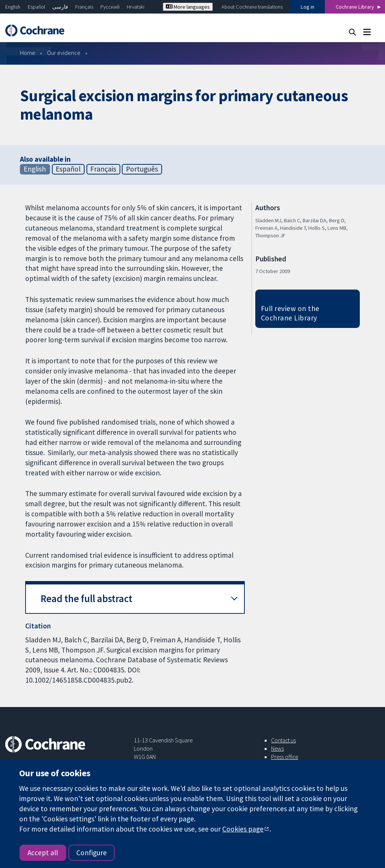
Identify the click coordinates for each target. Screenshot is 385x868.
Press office (285, 757)
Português (142, 169)
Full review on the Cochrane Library (290, 313)
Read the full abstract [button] (86, 599)
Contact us (283, 740)
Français (84, 7)
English (13, 7)
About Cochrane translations (252, 7)
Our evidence (64, 53)
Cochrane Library (355, 7)
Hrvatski (136, 7)
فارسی (60, 7)
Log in (308, 7)
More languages (188, 7)
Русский (110, 7)
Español (36, 7)
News (277, 748)
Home (28, 53)
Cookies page (243, 829)
